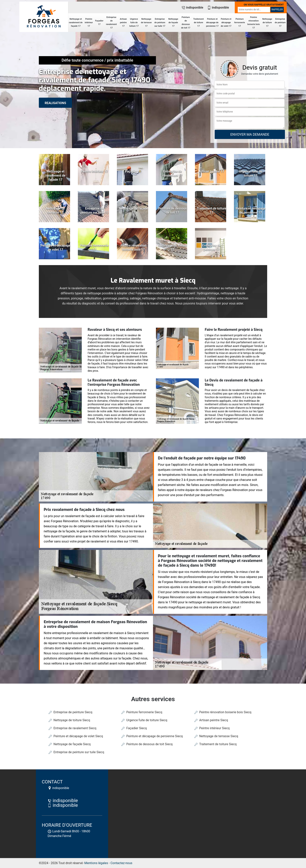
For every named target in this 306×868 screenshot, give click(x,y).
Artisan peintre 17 (123, 23)
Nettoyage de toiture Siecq (72, 720)
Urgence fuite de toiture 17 (134, 23)
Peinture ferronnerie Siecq (144, 712)
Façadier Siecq (137, 728)
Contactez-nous (121, 863)
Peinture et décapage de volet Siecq (78, 736)
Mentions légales (96, 863)
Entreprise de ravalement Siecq (75, 728)
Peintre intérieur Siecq (214, 728)
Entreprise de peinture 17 (280, 23)
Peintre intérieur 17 (89, 23)
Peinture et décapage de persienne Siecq (154, 736)
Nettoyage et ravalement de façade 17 (76, 23)
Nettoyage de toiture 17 (267, 23)
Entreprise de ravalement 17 (111, 23)
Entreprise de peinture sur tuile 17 (160, 23)
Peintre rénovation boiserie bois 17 (254, 23)
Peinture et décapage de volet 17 (226, 23)
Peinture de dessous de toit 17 (186, 23)
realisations (55, 103)
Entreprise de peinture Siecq (73, 712)
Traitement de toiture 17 (198, 23)
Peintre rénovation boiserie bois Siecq (225, 712)
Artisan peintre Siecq (214, 720)
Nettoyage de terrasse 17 (146, 23)
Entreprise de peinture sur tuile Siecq (79, 752)
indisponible (192, 8)
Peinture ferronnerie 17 (240, 23)
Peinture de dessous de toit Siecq (149, 744)
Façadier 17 (99, 23)
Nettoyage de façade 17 (173, 23)
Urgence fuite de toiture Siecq (147, 720)
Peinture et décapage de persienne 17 (212, 23)
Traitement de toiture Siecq (218, 744)
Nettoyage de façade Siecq (72, 744)
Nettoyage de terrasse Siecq (219, 736)
